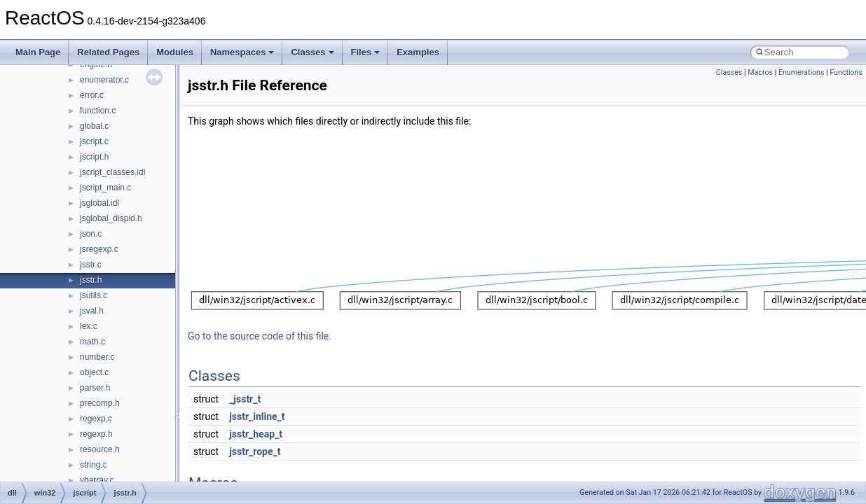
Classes (312, 52)
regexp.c (96, 419)
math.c (92, 342)
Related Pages (108, 52)
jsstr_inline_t (257, 416)
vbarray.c (97, 480)
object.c (94, 372)
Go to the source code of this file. (260, 336)
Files (366, 52)
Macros (760, 72)
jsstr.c (91, 265)
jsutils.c (94, 295)
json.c (91, 234)
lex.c (89, 326)
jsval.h (92, 311)
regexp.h (96, 434)
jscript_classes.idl (112, 172)
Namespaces (242, 52)
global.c (94, 126)
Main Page (38, 52)
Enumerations (802, 72)
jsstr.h (91, 280)
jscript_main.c (105, 188)
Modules (175, 52)
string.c (94, 465)
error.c (92, 95)
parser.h (95, 388)
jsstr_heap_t (256, 434)
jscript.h (94, 157)
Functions (846, 72)
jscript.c (94, 141)
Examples (418, 52)
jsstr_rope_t (255, 451)
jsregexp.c (99, 249)
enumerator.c (104, 80)
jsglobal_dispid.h (111, 218)
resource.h (100, 449)
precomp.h (100, 403)
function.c (98, 111)
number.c (97, 357)
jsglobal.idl (99, 203)
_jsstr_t (245, 399)
